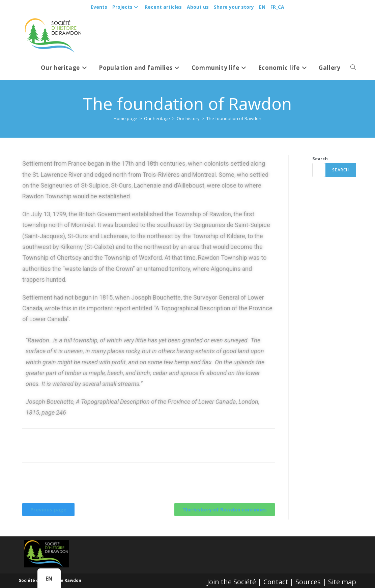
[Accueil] (125, 118)
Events (99, 7)
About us (198, 7)
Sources (308, 582)
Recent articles (163, 7)
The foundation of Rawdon (234, 118)
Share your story (234, 7)
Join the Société (232, 582)
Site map (342, 582)
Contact (276, 582)
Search (320, 159)
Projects (126, 7)
